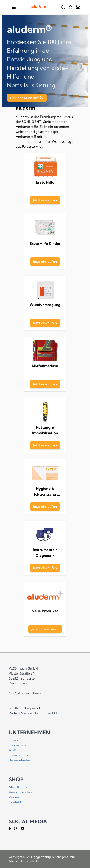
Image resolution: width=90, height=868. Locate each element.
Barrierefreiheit (20, 760)
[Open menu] (14, 7)
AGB (12, 750)
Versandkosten (20, 792)
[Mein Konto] (70, 7)
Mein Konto (18, 787)
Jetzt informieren (45, 629)
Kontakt (15, 802)
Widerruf (16, 797)
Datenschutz (19, 755)
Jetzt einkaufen (45, 200)
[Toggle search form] (63, 7)
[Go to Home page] (40, 7)
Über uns (16, 740)
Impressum (17, 745)
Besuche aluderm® (25, 98)
